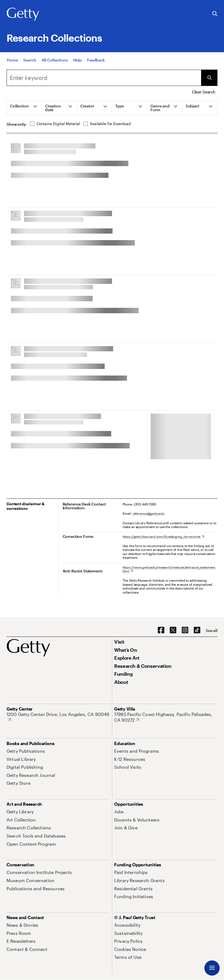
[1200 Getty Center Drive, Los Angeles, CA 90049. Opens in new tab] (58, 717)
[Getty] (23, 14)
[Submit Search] (209, 78)
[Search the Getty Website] (215, 14)
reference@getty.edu (149, 513)
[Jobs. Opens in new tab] (119, 812)
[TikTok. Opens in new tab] (197, 630)
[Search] (30, 64)
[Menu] (212, 968)
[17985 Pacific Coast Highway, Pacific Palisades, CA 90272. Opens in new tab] (166, 717)
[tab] (24, 108)
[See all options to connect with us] (212, 631)
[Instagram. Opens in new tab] (185, 630)
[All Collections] (55, 64)
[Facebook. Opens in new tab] (161, 630)
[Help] (78, 64)
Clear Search (204, 92)
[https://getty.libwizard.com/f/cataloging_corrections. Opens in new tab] (164, 536)
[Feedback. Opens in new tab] (96, 64)
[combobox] (104, 78)
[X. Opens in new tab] (173, 630)
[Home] (12, 64)
